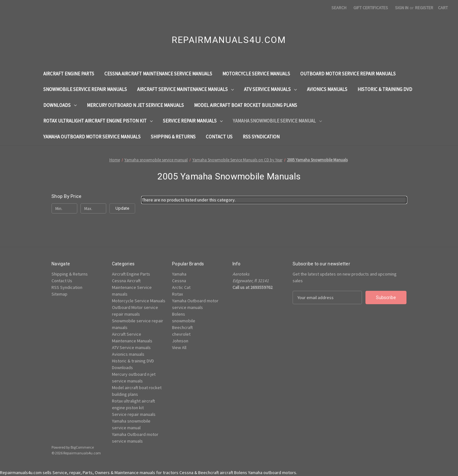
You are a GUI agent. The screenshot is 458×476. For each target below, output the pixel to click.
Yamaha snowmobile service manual (277, 121)
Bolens (179, 314)
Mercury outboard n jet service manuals (135, 105)
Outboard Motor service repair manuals (348, 74)
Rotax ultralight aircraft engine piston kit (98, 121)
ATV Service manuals (270, 89)
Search (339, 8)
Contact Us (219, 137)
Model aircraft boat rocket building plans (246, 105)
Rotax (177, 294)
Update (122, 208)
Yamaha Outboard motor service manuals (92, 137)
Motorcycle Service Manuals (256, 74)
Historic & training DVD (385, 89)
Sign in (402, 8)
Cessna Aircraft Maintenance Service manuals (158, 74)
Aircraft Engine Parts (69, 74)
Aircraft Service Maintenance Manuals (185, 89)
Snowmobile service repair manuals (85, 89)
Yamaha (179, 274)
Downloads (60, 105)
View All (179, 347)
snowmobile (184, 321)
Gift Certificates (371, 8)
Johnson (180, 341)
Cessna (179, 281)
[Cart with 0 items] (443, 8)
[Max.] (93, 208)
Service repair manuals (193, 121)
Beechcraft (182, 327)
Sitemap (59, 294)
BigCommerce (82, 447)
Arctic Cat (181, 287)
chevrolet (181, 334)
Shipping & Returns (173, 137)
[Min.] (64, 208)
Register (424, 8)
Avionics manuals (327, 89)
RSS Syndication (261, 137)
